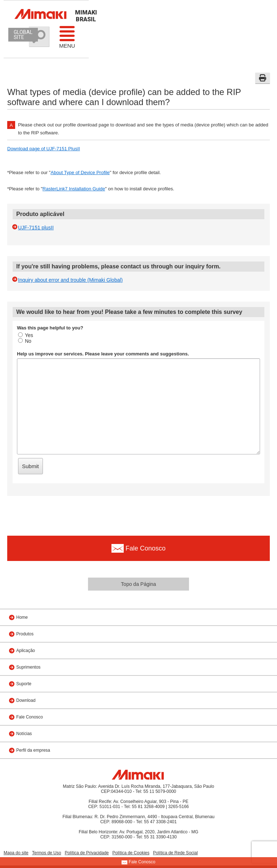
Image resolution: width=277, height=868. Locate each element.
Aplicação (26, 651)
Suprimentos (28, 667)
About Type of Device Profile (80, 172)
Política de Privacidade (87, 853)
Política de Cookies (131, 853)
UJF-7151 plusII (36, 228)
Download (26, 700)
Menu (67, 37)
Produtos (25, 634)
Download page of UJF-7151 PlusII (44, 149)
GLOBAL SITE (23, 35)
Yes (26, 335)
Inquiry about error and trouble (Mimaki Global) (70, 280)
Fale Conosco (30, 717)
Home (22, 617)
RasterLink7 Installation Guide (74, 189)
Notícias (24, 734)
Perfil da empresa (33, 750)
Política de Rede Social (175, 853)
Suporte (24, 684)
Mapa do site (16, 853)
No (25, 341)
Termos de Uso (47, 853)
